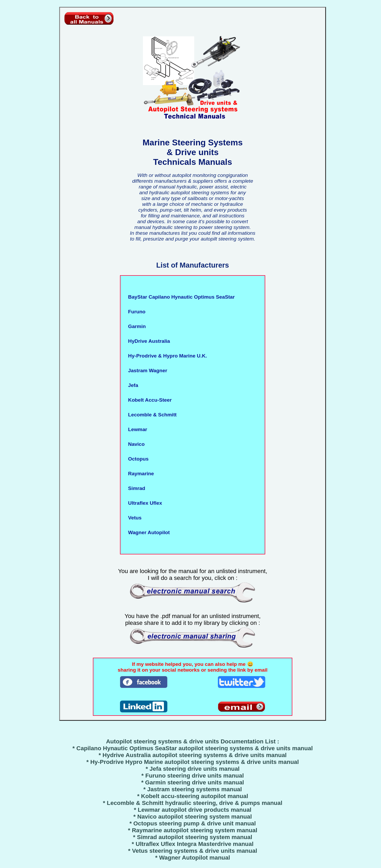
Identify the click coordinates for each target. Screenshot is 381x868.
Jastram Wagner (146, 371)
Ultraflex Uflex (144, 503)
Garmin (136, 326)
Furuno (135, 312)
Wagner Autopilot (147, 532)
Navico (135, 444)
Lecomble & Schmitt (151, 415)
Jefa (132, 385)
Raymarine (140, 474)
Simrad (135, 488)
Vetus (133, 518)
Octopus (137, 459)
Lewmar (136, 429)
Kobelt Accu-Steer (148, 400)
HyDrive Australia (148, 341)
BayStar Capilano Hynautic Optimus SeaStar (180, 297)
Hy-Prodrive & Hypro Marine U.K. (166, 356)
